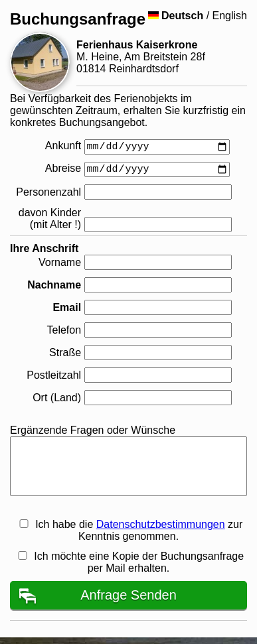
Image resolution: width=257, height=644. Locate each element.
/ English (198, 16)
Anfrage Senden (128, 595)
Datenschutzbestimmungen (161, 524)
